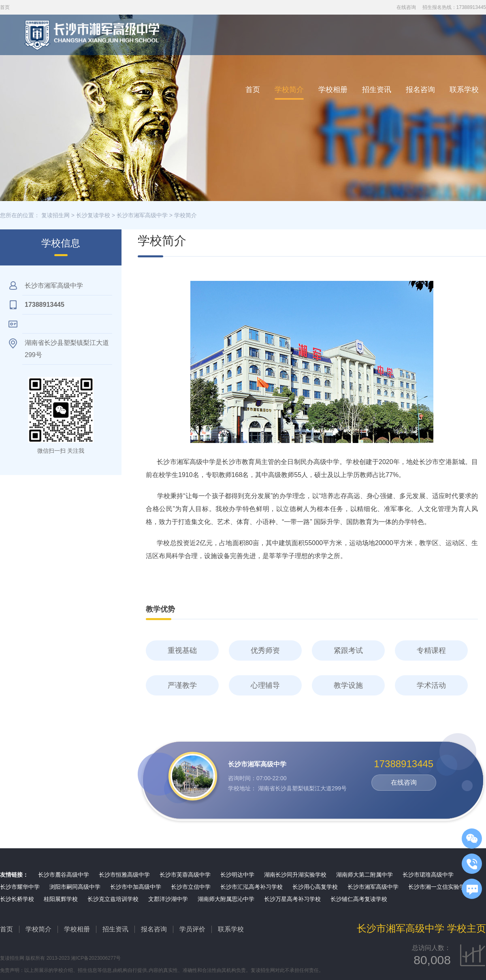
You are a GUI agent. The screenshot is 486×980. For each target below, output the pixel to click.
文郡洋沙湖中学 (168, 899)
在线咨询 (406, 7)
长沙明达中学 (237, 875)
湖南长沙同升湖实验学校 (295, 875)
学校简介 (289, 90)
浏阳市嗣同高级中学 (75, 887)
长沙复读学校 (93, 215)
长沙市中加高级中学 (136, 887)
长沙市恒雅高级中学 (124, 875)
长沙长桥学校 (17, 899)
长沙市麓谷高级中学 (64, 875)
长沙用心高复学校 (315, 887)
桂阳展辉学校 (61, 899)
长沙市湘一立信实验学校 (439, 887)
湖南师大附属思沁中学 (226, 899)
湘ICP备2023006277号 (96, 958)
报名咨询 (420, 90)
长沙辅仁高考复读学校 (359, 899)
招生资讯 (377, 90)
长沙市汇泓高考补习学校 (252, 887)
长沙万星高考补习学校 (292, 899)
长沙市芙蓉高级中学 (185, 875)
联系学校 (464, 90)
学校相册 (333, 90)
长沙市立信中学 (191, 887)
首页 (253, 90)
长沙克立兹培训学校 (113, 899)
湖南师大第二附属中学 (364, 875)
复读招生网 (55, 215)
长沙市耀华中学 (20, 887)
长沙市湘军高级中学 (142, 215)
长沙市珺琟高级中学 (428, 875)
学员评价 (192, 929)
